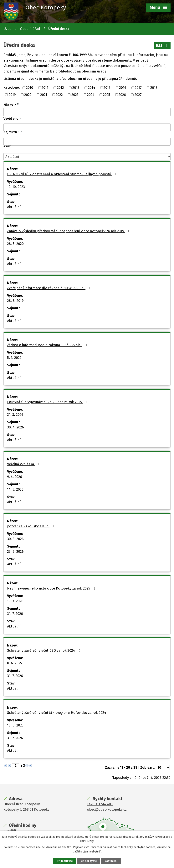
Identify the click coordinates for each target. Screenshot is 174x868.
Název (10, 105)
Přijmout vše (65, 861)
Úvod (8, 29)
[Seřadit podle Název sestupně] (18, 105)
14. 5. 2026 (15, 489)
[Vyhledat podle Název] (87, 112)
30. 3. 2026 (15, 539)
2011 (45, 88)
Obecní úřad (30, 29)
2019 (12, 95)
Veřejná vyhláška (24, 464)
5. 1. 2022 (14, 358)
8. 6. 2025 (15, 663)
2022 (59, 95)
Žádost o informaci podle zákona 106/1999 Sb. (48, 345)
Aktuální (14, 207)
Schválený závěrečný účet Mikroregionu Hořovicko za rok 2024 (57, 713)
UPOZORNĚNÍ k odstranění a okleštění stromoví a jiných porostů (63, 174)
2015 (107, 88)
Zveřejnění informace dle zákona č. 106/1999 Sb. (49, 288)
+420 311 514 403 (100, 804)
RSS (162, 46)
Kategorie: (12, 87)
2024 (91, 95)
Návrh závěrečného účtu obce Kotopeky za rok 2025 (52, 588)
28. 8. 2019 (15, 301)
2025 (107, 95)
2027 (138, 95)
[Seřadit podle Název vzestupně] (18, 103)
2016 (123, 88)
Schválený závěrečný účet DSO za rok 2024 (45, 651)
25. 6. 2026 (15, 552)
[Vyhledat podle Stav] (87, 157)
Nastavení (111, 861)
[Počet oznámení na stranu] (163, 768)
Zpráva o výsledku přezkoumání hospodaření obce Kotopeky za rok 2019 (69, 231)
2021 (44, 95)
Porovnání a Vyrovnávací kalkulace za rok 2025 (48, 402)
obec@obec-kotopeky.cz (107, 810)
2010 (30, 88)
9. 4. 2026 (15, 477)
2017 (138, 88)
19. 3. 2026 (15, 601)
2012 (60, 88)
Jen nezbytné (89, 861)
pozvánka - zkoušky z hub (31, 526)
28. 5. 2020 (15, 244)
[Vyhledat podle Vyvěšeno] (87, 127)
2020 (28, 95)
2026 (122, 95)
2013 (76, 88)
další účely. (87, 841)
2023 (75, 95)
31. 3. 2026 (15, 415)
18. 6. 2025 (15, 725)
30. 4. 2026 (15, 427)
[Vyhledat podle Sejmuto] (87, 142)
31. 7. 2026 (15, 614)
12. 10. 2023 (16, 187)
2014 (92, 88)
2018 (154, 88)
